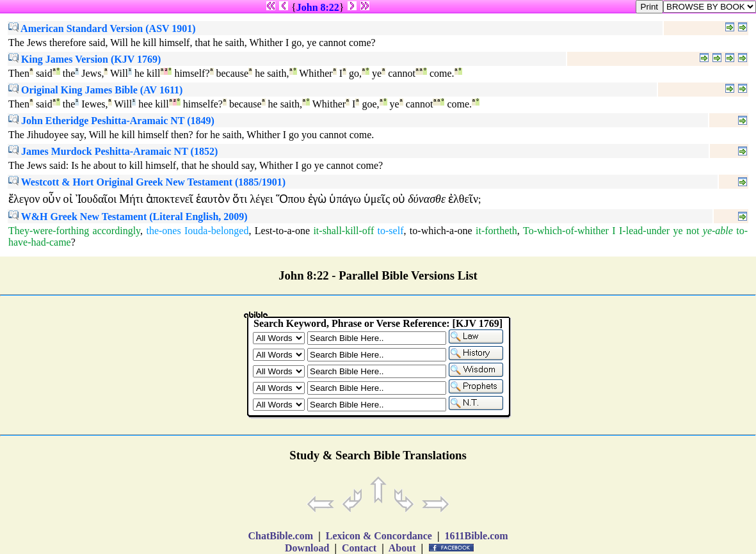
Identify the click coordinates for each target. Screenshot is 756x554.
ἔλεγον (24, 199)
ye (678, 231)
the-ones (163, 231)
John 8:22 (318, 7)
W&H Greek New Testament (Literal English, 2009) (128, 217)
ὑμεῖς (377, 199)
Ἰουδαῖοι (96, 199)
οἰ (68, 199)
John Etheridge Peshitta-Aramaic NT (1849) (111, 121)
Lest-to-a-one (282, 231)
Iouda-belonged (216, 231)
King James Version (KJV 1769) (84, 59)
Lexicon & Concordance (379, 536)
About (403, 548)
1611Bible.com (476, 536)
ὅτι (240, 199)
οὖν (51, 199)
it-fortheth (496, 231)
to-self (391, 231)
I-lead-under (644, 231)
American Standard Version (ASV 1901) (102, 28)
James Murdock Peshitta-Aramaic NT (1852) (113, 151)
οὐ (399, 199)
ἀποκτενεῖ (170, 199)
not (693, 231)
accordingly (117, 231)
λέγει (261, 199)
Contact (359, 548)
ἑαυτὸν (213, 199)
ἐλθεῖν (463, 199)
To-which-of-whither (566, 231)
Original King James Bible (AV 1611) (95, 90)
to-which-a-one (441, 231)
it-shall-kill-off (343, 231)
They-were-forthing (49, 231)
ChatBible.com (280, 536)
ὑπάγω (345, 199)
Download (307, 548)
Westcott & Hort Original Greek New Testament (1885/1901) (147, 182)
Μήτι (131, 199)
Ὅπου (291, 199)
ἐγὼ (318, 199)
